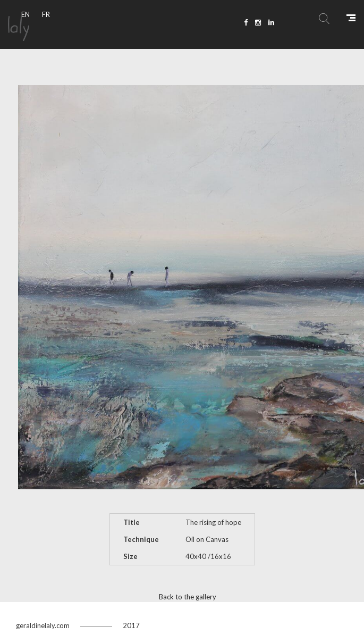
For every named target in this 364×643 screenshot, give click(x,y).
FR (46, 14)
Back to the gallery (188, 597)
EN (26, 14)
